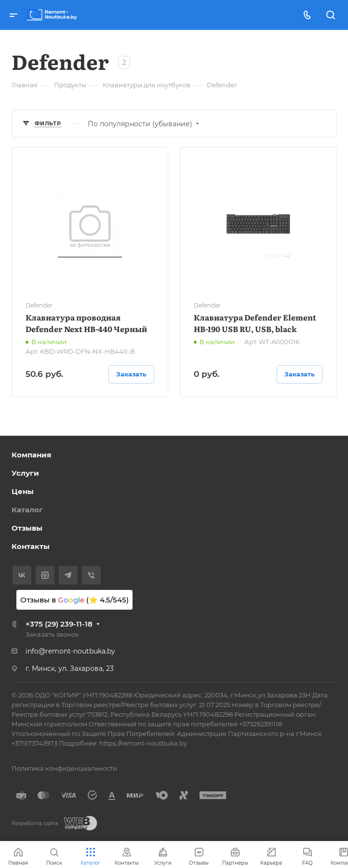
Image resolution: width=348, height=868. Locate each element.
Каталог (27, 510)
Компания (31, 455)
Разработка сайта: (35, 823)
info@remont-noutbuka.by (70, 651)
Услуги (25, 473)
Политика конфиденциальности (64, 768)
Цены (23, 491)
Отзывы (27, 528)
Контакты (31, 546)
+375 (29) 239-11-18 (59, 624)
